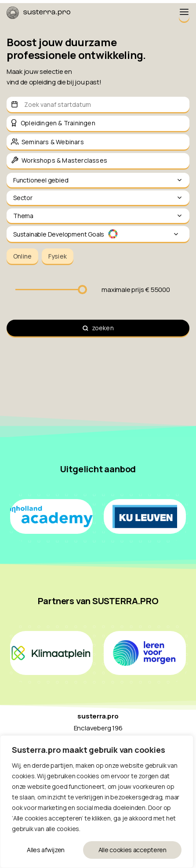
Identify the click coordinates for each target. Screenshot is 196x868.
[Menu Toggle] (184, 13)
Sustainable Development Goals (96, 234)
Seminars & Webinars (53, 142)
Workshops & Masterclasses (64, 160)
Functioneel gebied (98, 180)
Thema (98, 216)
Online (22, 256)
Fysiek (58, 256)
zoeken (103, 328)
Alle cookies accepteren (132, 850)
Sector (98, 198)
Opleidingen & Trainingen (58, 123)
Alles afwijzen (46, 850)
